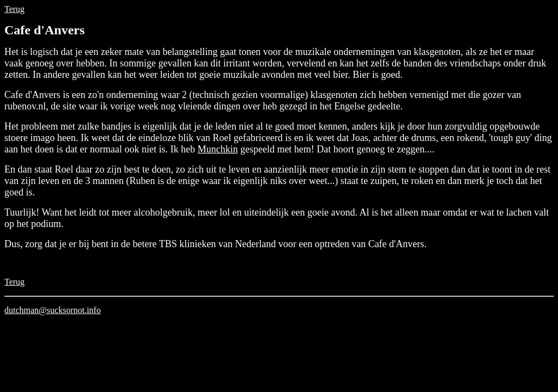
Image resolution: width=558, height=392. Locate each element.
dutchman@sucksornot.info (53, 310)
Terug (14, 9)
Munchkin (217, 149)
